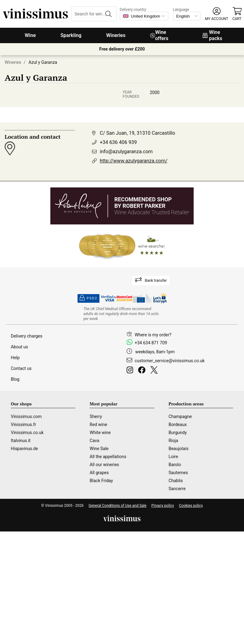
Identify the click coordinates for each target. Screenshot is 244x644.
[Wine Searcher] (122, 246)
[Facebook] (143, 371)
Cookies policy (191, 506)
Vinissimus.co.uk (27, 433)
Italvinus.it (21, 441)
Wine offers (159, 35)
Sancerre (177, 489)
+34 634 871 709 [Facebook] (151, 343)
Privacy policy (163, 506)
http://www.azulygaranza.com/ (134, 161)
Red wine (98, 425)
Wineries (116, 35)
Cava (94, 441)
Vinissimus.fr (23, 425)
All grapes (99, 473)
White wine (100, 433)
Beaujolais (179, 449)
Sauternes (178, 473)
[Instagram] (131, 371)
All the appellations (108, 457)
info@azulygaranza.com (126, 152)
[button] (217, 14)
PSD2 (89, 298)
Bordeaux (178, 425)
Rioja (173, 441)
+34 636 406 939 (118, 142)
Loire (173, 457)
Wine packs (212, 35)
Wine (30, 35)
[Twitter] (155, 371)
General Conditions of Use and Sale (118, 506)
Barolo (175, 465)
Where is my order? (153, 335)
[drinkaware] (122, 314)
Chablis (176, 481)
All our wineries (104, 465)
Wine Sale (99, 449)
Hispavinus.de (24, 449)
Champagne (180, 416)
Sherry (96, 416)
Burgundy (178, 433)
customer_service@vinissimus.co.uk (170, 361)
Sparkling (71, 35)
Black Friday (101, 481)
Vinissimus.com (26, 416)
